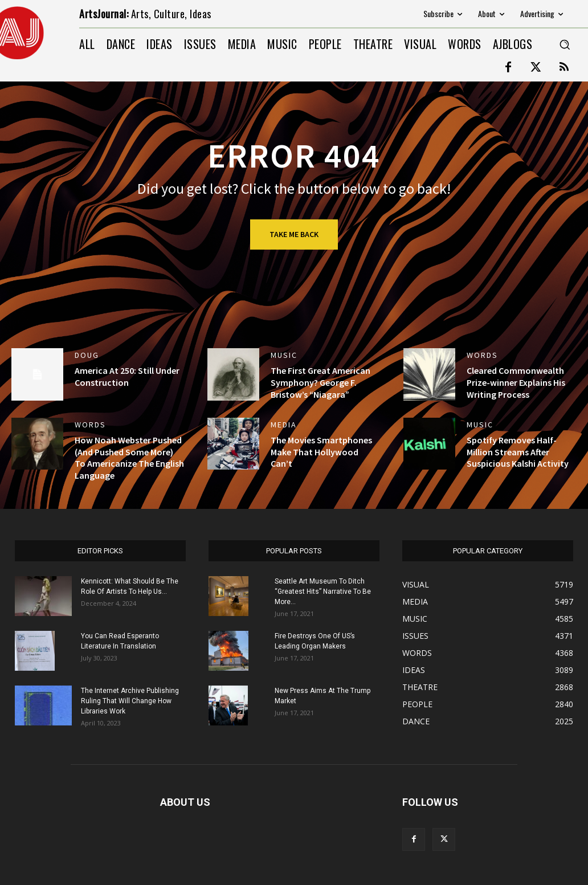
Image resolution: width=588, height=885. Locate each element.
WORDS (482, 355)
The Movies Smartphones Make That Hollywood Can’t (321, 452)
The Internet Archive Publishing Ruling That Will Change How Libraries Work (130, 701)
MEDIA (284, 425)
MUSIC (284, 355)
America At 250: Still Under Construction (127, 376)
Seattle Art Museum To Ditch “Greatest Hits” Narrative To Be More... (323, 592)
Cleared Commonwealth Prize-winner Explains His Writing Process (516, 382)
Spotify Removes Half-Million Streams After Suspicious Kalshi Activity (518, 452)
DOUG (87, 355)
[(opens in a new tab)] (233, 374)
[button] (565, 44)
